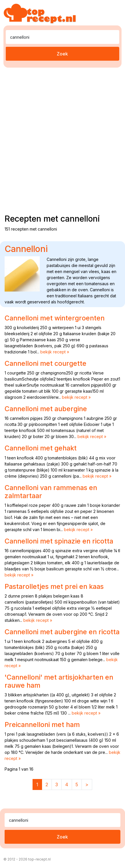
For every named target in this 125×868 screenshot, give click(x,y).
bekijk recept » (55, 352)
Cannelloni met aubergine (46, 409)
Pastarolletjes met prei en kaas (54, 586)
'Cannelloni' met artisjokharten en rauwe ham (59, 681)
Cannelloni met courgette (46, 363)
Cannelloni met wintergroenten (55, 318)
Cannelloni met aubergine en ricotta (62, 632)
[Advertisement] (62, 140)
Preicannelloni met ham (42, 725)
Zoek (62, 54)
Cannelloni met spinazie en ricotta (59, 541)
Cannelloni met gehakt (41, 448)
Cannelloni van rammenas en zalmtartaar (51, 492)
